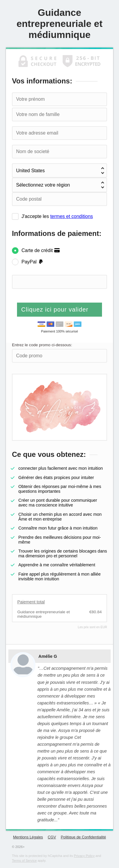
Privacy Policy (84, 856)
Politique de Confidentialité (84, 837)
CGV (52, 837)
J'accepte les (57, 216)
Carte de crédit (41, 250)
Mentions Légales (28, 837)
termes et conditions (71, 216)
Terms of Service (24, 861)
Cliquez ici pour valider (56, 309)
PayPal (33, 262)
